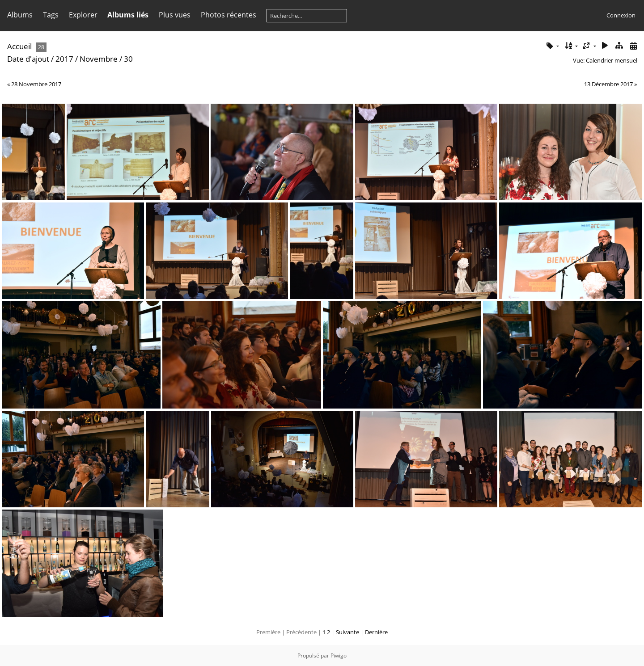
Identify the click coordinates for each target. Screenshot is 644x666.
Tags (51, 15)
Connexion (621, 15)
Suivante (347, 632)
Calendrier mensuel (612, 60)
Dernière (376, 632)
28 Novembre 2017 (36, 84)
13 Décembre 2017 (608, 84)
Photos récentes (229, 15)
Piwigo (339, 655)
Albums (20, 15)
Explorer (83, 15)
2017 (64, 59)
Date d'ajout (28, 59)
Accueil (19, 46)
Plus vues (175, 15)
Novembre (99, 59)
